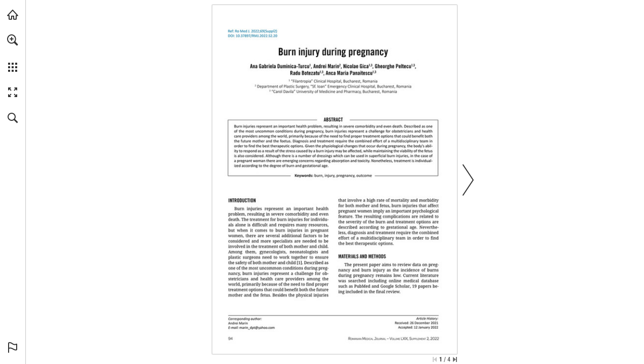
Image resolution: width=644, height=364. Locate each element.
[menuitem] (13, 53)
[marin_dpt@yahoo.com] (257, 328)
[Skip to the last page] (455, 359)
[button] (13, 40)
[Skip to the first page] (435, 359)
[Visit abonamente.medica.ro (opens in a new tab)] (13, 15)
